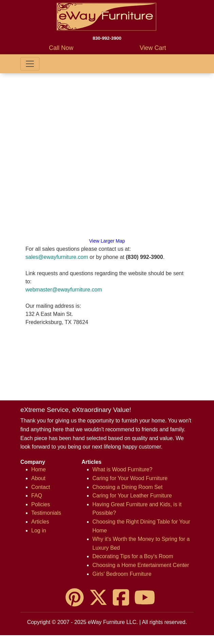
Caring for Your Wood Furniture (130, 478)
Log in (39, 531)
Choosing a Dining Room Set (127, 487)
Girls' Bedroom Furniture (122, 574)
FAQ (37, 496)
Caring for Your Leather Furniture (132, 496)
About (38, 478)
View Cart (153, 48)
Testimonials (46, 513)
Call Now (61, 48)
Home (39, 469)
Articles (40, 522)
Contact (41, 487)
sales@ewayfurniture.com (57, 257)
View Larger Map (107, 241)
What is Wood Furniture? (122, 469)
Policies (41, 504)
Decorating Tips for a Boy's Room (133, 556)
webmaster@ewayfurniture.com (64, 290)
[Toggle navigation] (30, 64)
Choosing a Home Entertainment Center (141, 565)
